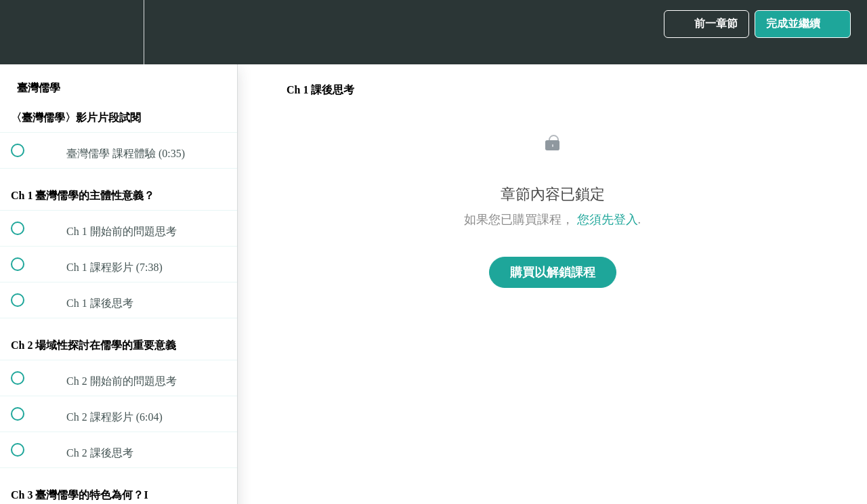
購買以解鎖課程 (553, 272)
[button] (25, 32)
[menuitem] (119, 32)
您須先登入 (608, 219)
